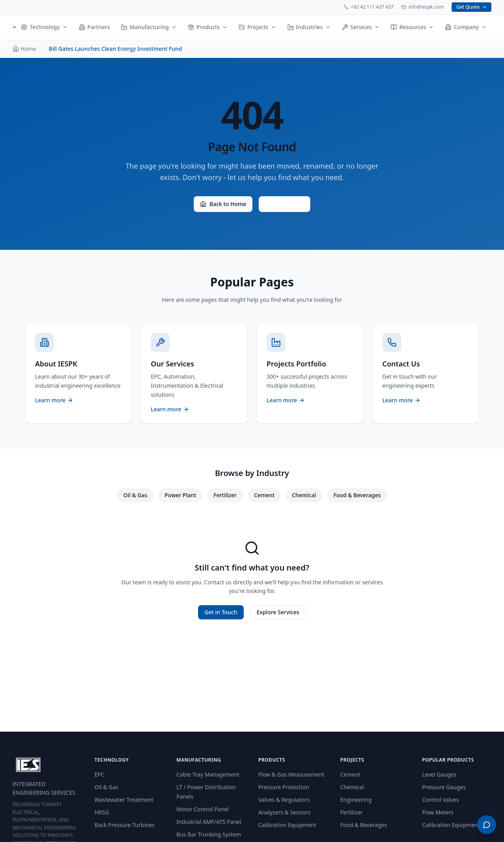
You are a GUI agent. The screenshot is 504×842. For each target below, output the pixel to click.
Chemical (304, 495)
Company (466, 27)
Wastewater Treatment (124, 800)
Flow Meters (438, 812)
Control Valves (441, 800)
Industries (309, 27)
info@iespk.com (422, 7)
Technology (44, 27)
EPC (99, 774)
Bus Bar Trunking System (209, 834)
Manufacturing (149, 27)
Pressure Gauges (444, 787)
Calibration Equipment (287, 825)
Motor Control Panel (203, 809)
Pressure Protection (284, 787)
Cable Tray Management (208, 774)
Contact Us (284, 204)
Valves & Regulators (284, 800)
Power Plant (180, 495)
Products (208, 27)
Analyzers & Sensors (284, 812)
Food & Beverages (357, 495)
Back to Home (223, 204)
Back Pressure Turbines (125, 825)
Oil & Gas (135, 495)
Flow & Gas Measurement (291, 774)
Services (361, 27)
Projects (258, 27)
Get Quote (472, 7)
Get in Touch (221, 612)
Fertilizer (225, 495)
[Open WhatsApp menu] (487, 825)
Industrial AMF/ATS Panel (209, 822)
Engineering (356, 800)
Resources (412, 27)
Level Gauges (439, 774)
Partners (94, 27)
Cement (264, 495)
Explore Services (278, 612)
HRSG (102, 812)
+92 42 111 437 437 (369, 7)
